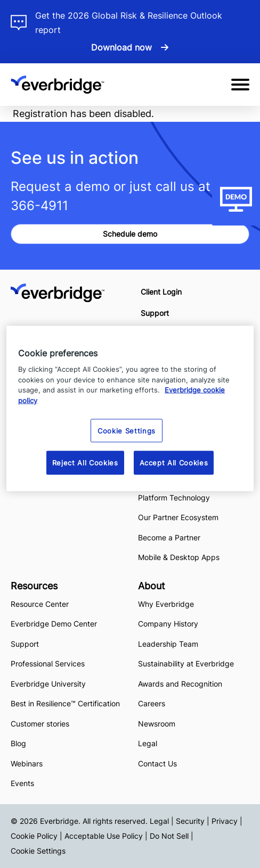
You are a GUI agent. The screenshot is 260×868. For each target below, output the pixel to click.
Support (155, 313)
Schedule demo (130, 234)
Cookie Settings (38, 851)
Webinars (27, 763)
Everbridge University (48, 684)
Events (22, 783)
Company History (168, 624)
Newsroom (157, 724)
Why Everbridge (166, 604)
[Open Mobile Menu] (240, 85)
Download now (121, 47)
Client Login (161, 292)
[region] (130, 408)
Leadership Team (168, 644)
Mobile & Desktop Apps (179, 557)
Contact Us (157, 763)
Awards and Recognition (180, 684)
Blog (18, 743)
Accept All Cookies (174, 463)
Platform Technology (174, 498)
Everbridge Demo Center (54, 624)
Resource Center (40, 604)
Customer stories (40, 724)
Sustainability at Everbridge (186, 663)
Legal (148, 743)
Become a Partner (169, 537)
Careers (152, 703)
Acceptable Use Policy (104, 836)
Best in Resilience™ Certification (66, 703)
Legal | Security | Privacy (194, 821)
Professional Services (48, 663)
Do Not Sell (169, 836)
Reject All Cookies (85, 463)
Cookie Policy (34, 836)
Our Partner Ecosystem (178, 517)
